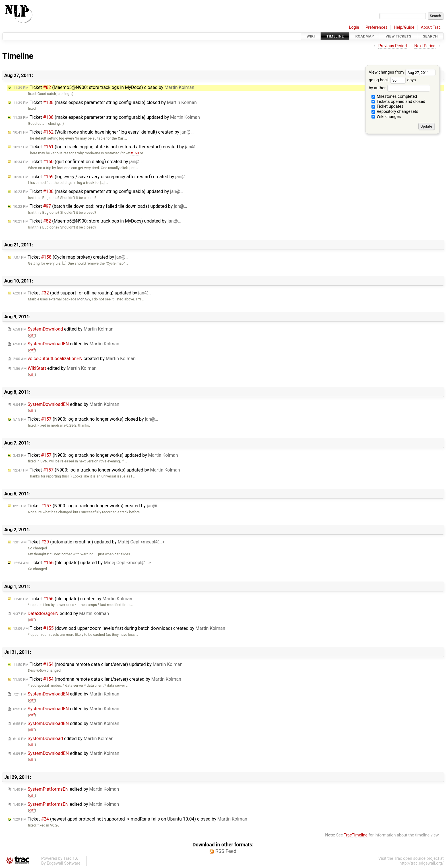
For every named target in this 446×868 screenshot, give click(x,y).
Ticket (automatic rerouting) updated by (89, 542)
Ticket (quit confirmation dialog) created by (78, 162)
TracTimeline (356, 835)
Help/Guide (404, 27)
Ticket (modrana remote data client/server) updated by (98, 664)
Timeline (335, 36)
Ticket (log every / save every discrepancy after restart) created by (101, 177)
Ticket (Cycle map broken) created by (71, 257)
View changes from (402, 72)
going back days (392, 80)
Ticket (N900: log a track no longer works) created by (86, 506)
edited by (63, 329)
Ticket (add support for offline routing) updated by (82, 293)
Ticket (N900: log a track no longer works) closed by (86, 419)
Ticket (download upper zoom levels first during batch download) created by (119, 628)
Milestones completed (394, 96)
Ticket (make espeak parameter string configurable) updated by (107, 117)
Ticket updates (388, 106)
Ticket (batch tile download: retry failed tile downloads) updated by (100, 206)
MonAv (83, 299)
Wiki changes (386, 117)
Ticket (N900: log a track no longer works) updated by (96, 455)
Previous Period (393, 46)
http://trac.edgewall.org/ (422, 863)
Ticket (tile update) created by (73, 599)
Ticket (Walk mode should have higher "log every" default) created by (103, 132)
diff (32, 335)
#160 (135, 153)
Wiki (311, 36)
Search (430, 36)
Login (354, 27)
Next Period (425, 46)
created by (74, 359)
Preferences (376, 27)
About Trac (431, 27)
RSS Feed (226, 851)
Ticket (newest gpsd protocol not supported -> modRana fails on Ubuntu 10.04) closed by (130, 819)
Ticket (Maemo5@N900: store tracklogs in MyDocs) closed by (104, 87)
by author (399, 88)
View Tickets (398, 36)
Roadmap (365, 36)
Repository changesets (395, 112)
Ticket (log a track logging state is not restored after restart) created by (106, 147)
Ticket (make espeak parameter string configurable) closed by (105, 102)
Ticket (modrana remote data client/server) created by (97, 679)
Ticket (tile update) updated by (82, 563)
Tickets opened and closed (398, 102)
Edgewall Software (64, 863)
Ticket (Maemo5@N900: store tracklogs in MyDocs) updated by (97, 221)
